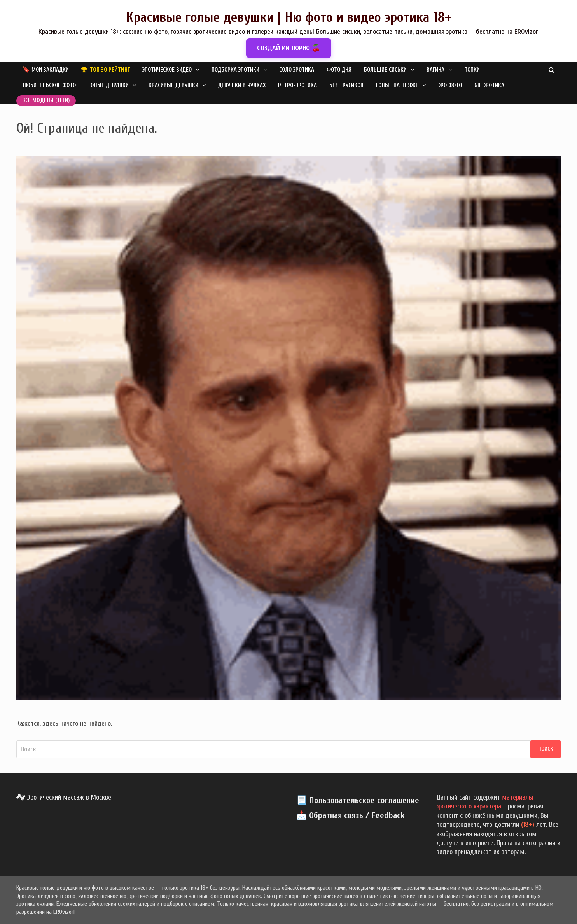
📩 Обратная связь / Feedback (351, 815)
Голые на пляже (397, 85)
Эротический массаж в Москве (64, 797)
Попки (472, 70)
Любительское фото (49, 85)
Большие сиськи (385, 70)
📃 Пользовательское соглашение (358, 800)
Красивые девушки (173, 85)
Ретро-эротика (297, 85)
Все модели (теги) (46, 101)
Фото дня (339, 70)
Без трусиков (346, 85)
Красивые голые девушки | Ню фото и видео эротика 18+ (288, 17)
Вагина (435, 70)
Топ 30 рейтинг (110, 70)
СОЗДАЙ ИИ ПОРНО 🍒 (289, 48)
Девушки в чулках (242, 85)
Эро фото (450, 85)
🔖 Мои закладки (46, 70)
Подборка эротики (235, 70)
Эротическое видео (167, 70)
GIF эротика (489, 85)
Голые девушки (108, 85)
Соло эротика (297, 70)
